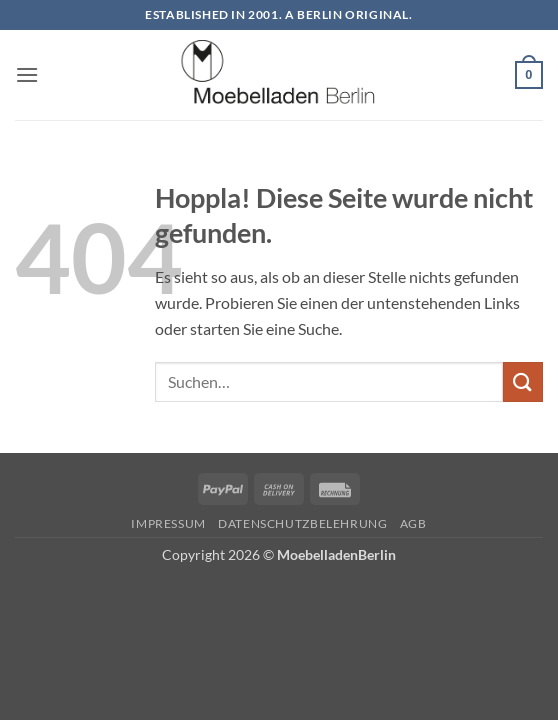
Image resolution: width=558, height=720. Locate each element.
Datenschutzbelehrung (302, 523)
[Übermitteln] (523, 381)
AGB (413, 523)
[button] (27, 74)
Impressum (168, 523)
